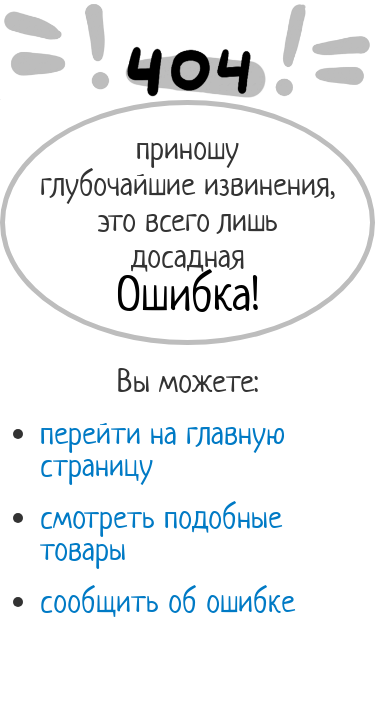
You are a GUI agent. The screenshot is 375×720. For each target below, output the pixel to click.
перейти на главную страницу (162, 449)
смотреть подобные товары (161, 533)
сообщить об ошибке (167, 601)
